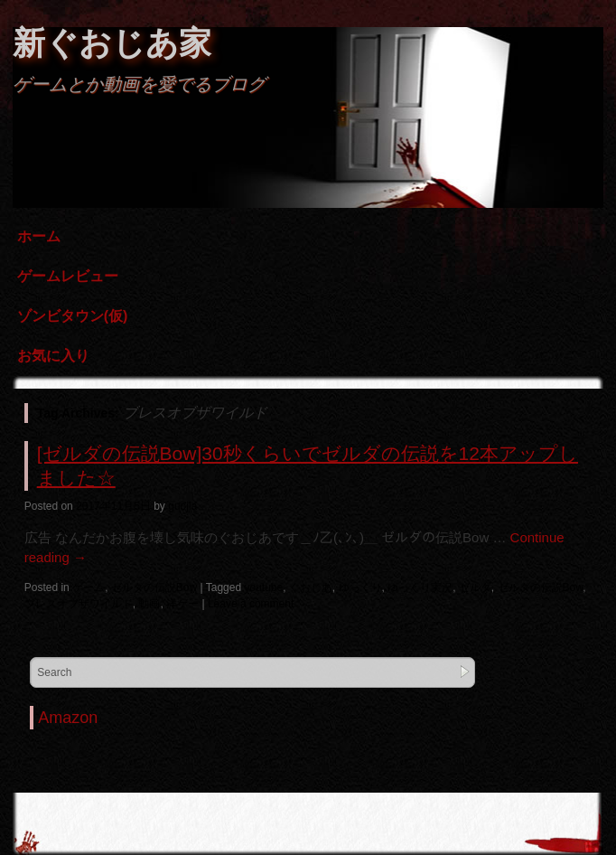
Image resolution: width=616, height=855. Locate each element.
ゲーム (89, 587)
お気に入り (53, 356)
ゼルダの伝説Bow (154, 587)
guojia (182, 506)
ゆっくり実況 (420, 587)
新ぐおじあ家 (112, 43)
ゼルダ (475, 587)
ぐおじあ (311, 587)
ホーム (39, 236)
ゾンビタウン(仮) (73, 316)
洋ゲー (182, 604)
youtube (263, 587)
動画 (149, 604)
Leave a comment (251, 604)
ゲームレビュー (68, 276)
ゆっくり (360, 587)
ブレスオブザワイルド (79, 604)
